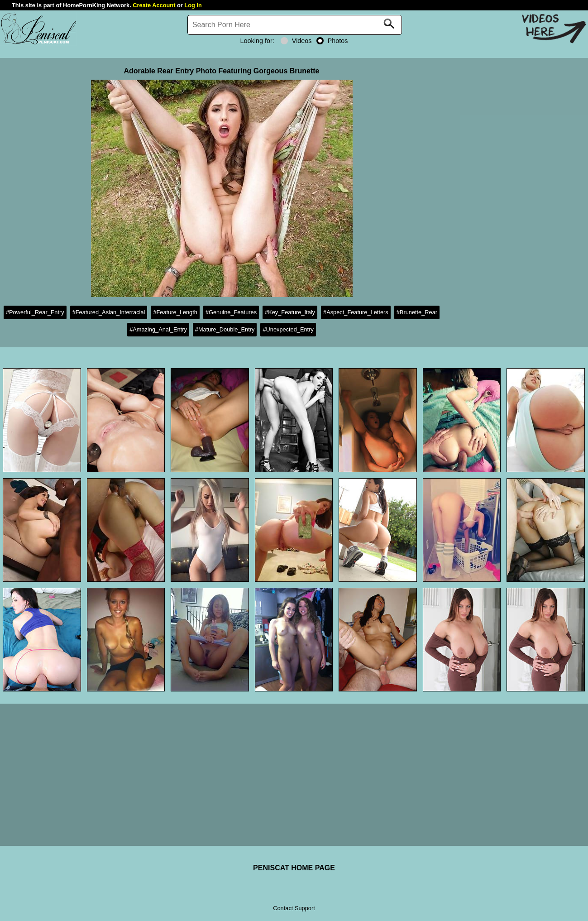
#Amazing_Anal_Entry (158, 329)
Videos (296, 41)
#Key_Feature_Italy (290, 312)
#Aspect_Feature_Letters (356, 312)
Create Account (154, 5)
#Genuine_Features (231, 312)
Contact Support (294, 908)
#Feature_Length (175, 312)
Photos (332, 41)
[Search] (295, 25)
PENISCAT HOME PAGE (294, 868)
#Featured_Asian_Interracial (109, 312)
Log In (193, 5)
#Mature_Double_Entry (225, 329)
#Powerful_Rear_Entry (35, 312)
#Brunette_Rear (417, 312)
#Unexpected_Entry (288, 329)
